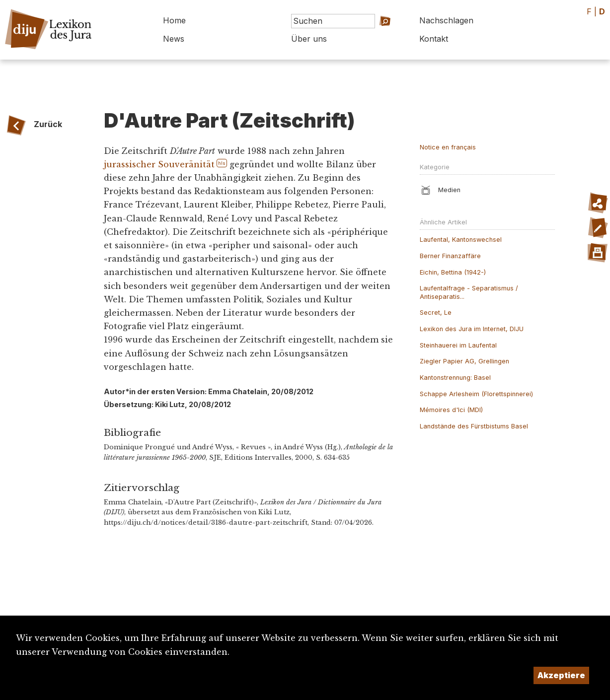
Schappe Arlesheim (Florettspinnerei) (476, 394)
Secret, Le (436, 313)
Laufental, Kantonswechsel (461, 240)
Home (174, 20)
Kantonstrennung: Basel (455, 378)
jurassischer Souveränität (159, 164)
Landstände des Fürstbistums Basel (474, 426)
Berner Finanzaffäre (450, 256)
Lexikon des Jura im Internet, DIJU (472, 329)
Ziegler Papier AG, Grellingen (464, 361)
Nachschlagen (446, 20)
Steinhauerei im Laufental (458, 345)
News (174, 39)
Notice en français (448, 147)
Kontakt (434, 39)
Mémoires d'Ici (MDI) (451, 410)
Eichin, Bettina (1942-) (453, 272)
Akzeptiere (561, 675)
